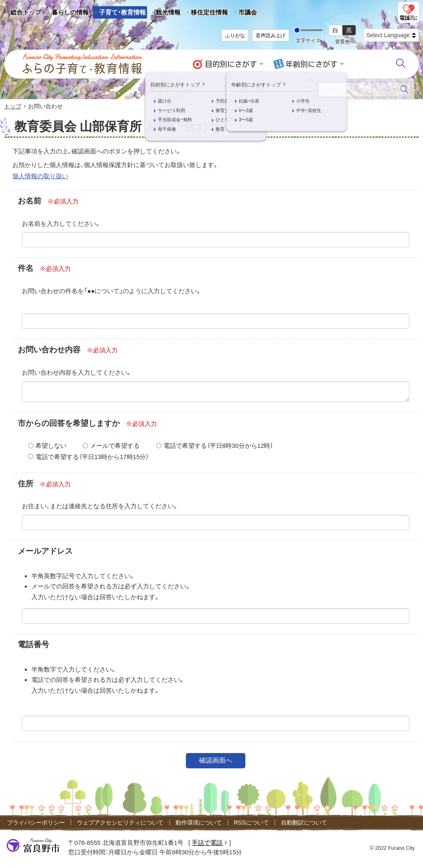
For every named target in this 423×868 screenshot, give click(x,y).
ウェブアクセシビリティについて (120, 823)
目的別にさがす (232, 64)
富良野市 (33, 846)
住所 (26, 484)
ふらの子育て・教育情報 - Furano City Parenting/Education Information (83, 64)
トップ (13, 107)
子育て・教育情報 (122, 12)
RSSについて (251, 823)
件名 (26, 269)
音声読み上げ (271, 36)
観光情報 (165, 14)
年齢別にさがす (310, 64)
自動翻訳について (304, 823)
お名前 (30, 201)
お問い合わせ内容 (49, 350)
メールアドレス (45, 552)
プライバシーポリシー (36, 823)
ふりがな (235, 36)
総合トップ (26, 12)
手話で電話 (207, 843)
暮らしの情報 (70, 12)
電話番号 (33, 645)
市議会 (248, 12)
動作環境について (199, 823)
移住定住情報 (206, 14)
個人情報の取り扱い (40, 176)
